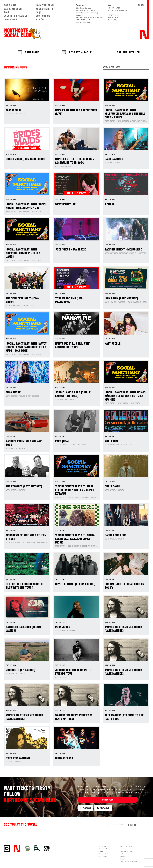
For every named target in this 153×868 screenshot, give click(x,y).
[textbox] (126, 67)
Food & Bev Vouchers (129, 861)
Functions (10, 19)
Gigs (7, 12)
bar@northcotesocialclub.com (89, 17)
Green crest (27, 848)
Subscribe (108, 800)
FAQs (39, 12)
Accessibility (45, 9)
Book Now (10, 5)
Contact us (43, 16)
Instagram (103, 808)
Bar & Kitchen (13, 9)
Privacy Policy (127, 849)
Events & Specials (16, 16)
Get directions (83, 22)
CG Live (47, 849)
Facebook (85, 808)
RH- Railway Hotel (37, 848)
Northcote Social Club (23, 33)
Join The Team (45, 5)
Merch (40, 19)
